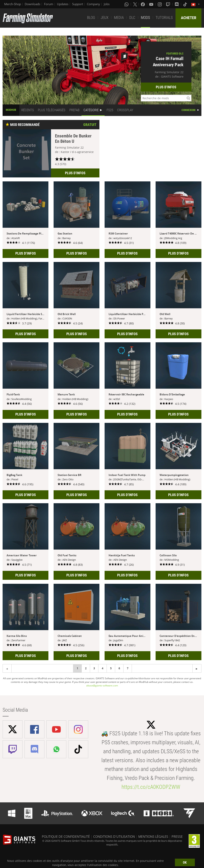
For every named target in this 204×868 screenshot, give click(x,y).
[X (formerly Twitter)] (135, 4)
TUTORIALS (164, 18)
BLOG (91, 18)
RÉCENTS (28, 110)
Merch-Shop (13, 4)
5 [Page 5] (111, 668)
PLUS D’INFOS (166, 87)
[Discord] (177, 4)
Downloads (32, 4)
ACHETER (189, 18)
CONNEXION (188, 110)
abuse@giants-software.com (102, 686)
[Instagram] (160, 4)
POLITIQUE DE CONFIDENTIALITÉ (66, 837)
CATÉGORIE (91, 110)
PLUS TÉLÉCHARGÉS (52, 110)
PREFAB (74, 110)
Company (93, 4)
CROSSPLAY (125, 110)
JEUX (104, 18)
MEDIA (119, 18)
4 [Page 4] (102, 668)
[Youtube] (152, 4)
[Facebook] (143, 4)
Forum (49, 4)
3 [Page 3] (94, 668)
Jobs (107, 4)
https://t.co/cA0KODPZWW (151, 787)
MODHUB (11, 110)
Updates (63, 4)
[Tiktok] (185, 4)
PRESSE (177, 837)
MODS (145, 18)
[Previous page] (197, 668)
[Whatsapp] (127, 4)
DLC (132, 18)
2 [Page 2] (86, 668)
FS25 (110, 110)
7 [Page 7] (128, 668)
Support (78, 4)
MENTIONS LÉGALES (153, 837)
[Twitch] (169, 4)
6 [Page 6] (119, 668)
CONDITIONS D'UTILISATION (114, 837)
